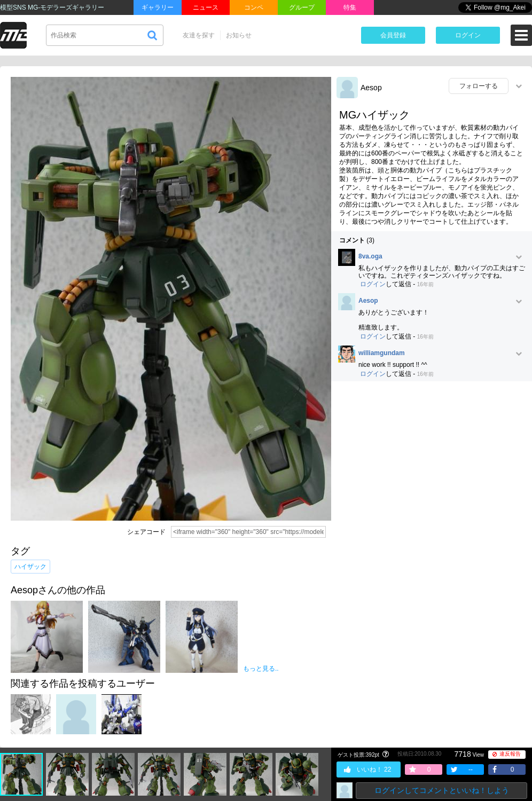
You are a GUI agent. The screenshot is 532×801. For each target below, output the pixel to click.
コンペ (254, 7)
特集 (350, 7)
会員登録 (393, 35)
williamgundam (382, 353)
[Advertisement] (123, 515)
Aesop (371, 88)
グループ (302, 7)
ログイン (468, 35)
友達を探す (199, 35)
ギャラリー (158, 7)
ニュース (206, 7)
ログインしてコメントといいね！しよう (442, 790)
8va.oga (370, 257)
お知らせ (239, 35)
